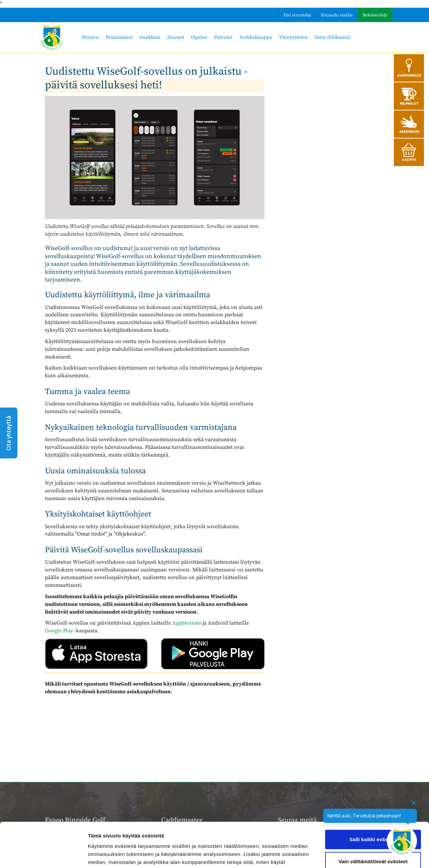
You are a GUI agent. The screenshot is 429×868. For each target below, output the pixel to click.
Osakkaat (150, 37)
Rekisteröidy (375, 15)
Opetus (199, 37)
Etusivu (90, 37)
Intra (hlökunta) (332, 37)
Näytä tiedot (102, 855)
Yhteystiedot (293, 37)
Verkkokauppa (256, 37)
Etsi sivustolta (297, 15)
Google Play (59, 631)
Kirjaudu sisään (337, 15)
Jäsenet (176, 37)
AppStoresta (187, 623)
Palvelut (223, 37)
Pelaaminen (119, 37)
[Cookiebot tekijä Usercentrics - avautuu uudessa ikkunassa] (43, 855)
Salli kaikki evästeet (373, 798)
